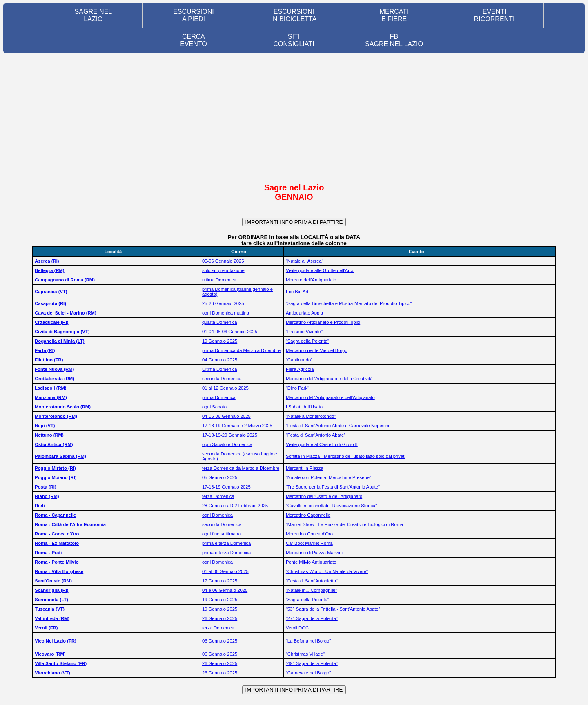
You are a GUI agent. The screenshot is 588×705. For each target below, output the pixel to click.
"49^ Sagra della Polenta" (312, 663)
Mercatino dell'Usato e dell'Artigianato (324, 496)
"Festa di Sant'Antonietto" (312, 581)
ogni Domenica (217, 515)
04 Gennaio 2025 (220, 360)
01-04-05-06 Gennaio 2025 (230, 332)
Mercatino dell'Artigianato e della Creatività (329, 379)
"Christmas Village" (305, 654)
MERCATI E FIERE (394, 15)
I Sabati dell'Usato (304, 407)
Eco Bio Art (297, 292)
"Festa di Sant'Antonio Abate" (316, 435)
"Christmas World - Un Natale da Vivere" (327, 571)
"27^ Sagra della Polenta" (312, 618)
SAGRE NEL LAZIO (94, 15)
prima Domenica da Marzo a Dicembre (241, 350)
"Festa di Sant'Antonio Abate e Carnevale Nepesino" (339, 426)
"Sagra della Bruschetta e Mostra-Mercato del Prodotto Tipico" (349, 303)
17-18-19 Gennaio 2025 (226, 487)
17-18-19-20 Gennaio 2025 (230, 435)
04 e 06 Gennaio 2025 (225, 590)
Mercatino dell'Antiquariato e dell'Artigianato (330, 397)
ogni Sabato (214, 407)
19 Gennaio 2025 (220, 341)
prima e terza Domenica (226, 543)
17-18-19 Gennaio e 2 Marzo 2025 (237, 426)
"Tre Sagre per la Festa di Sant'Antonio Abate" (333, 487)
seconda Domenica (222, 379)
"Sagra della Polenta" (307, 341)
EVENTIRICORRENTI (494, 15)
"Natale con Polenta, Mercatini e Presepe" (329, 477)
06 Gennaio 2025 (220, 641)
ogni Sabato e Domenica (227, 444)
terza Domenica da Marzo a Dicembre (241, 468)
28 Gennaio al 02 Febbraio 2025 (235, 506)
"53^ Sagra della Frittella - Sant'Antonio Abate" (333, 609)
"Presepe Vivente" (304, 332)
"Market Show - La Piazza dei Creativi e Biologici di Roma (344, 524)
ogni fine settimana (221, 534)
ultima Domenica (219, 280)
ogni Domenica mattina (226, 313)
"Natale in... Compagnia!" (311, 590)
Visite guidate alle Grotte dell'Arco (320, 270)
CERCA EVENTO (194, 40)
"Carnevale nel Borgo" (308, 673)
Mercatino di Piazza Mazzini (314, 553)
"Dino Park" (297, 388)
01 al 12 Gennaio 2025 (225, 388)
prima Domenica (219, 397)
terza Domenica (218, 496)
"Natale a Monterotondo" (311, 416)
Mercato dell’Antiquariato (311, 280)
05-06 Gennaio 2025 (223, 261)
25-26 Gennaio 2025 (223, 303)
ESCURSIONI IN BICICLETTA (294, 15)
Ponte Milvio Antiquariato (311, 562)
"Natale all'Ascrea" (305, 261)
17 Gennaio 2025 (220, 581)
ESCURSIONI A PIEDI (194, 15)
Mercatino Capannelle (308, 515)
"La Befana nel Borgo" (308, 641)
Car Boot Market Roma (309, 543)
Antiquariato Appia (304, 313)
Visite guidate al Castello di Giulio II (322, 444)
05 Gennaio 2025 (220, 477)
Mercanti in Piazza (305, 468)
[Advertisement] (294, 118)
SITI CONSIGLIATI (294, 40)
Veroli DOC (297, 628)
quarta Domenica (220, 322)
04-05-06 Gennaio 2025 (226, 416)
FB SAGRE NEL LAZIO (394, 40)
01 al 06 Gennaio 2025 (225, 571)
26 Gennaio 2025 (220, 618)
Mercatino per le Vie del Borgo (317, 350)
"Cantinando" (299, 360)
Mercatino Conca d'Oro (309, 534)
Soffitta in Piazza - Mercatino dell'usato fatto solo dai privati (346, 456)
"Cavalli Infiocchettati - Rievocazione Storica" (331, 506)
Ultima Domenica (220, 369)
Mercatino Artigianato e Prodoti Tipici (323, 322)
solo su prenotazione (223, 270)
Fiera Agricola (300, 369)
